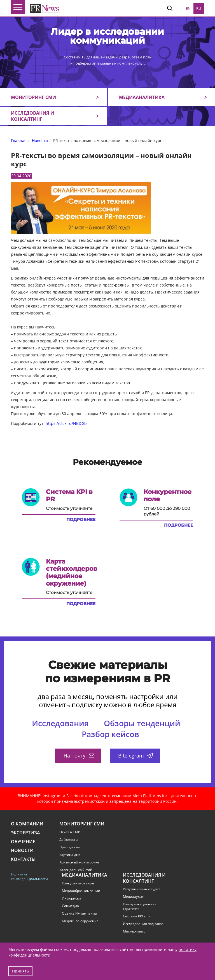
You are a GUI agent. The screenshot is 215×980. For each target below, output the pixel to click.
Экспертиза (25, 833)
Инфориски (71, 898)
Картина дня (70, 855)
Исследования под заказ (143, 924)
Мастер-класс (134, 931)
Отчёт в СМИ (70, 832)
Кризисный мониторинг (79, 862)
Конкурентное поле (78, 883)
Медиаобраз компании (81, 891)
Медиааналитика (142, 97)
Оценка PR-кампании (80, 913)
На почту (79, 756)
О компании (27, 824)
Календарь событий (76, 870)
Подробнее (81, 520)
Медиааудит (133, 897)
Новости (22, 850)
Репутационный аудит (142, 889)
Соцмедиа (70, 906)
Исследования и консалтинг (32, 116)
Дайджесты (69, 840)
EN (188, 8)
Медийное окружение (80, 921)
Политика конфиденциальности (28, 877)
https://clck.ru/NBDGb (66, 423)
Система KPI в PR (137, 916)
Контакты (23, 859)
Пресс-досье (70, 847)
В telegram (136, 756)
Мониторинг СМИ (33, 97)
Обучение (23, 842)
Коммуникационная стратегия (140, 906)
